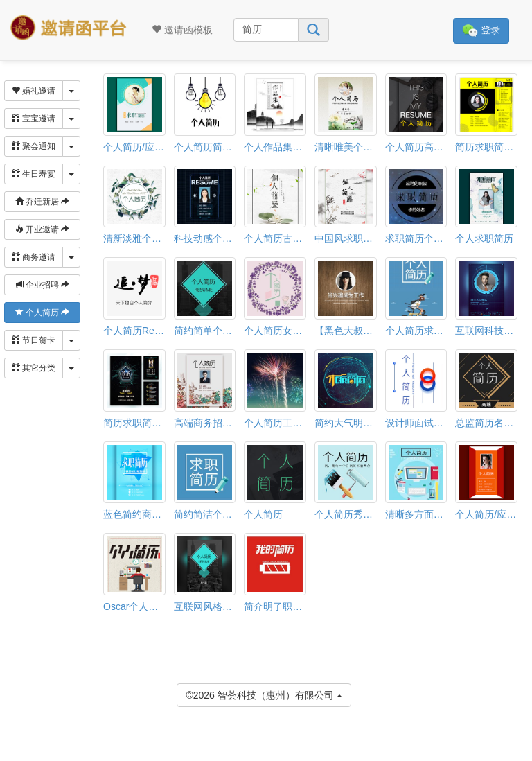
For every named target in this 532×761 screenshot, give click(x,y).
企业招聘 (43, 285)
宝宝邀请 (34, 119)
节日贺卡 (34, 340)
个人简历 (43, 313)
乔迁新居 (43, 202)
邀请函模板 (182, 30)
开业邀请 (43, 229)
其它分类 (34, 368)
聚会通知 (34, 146)
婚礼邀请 (34, 91)
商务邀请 (34, 257)
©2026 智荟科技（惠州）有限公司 (264, 694)
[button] (9, 755)
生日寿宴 (34, 174)
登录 (481, 31)
